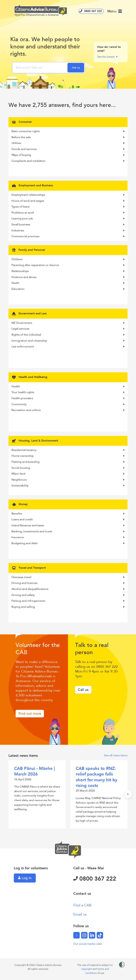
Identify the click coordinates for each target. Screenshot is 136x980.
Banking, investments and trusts (68, 531)
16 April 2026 (37, 789)
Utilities (68, 143)
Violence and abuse (68, 277)
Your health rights (68, 392)
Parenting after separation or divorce (68, 265)
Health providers (68, 398)
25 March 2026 (99, 794)
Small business (68, 224)
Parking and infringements (68, 601)
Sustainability (68, 485)
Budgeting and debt (68, 543)
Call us (83, 690)
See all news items (116, 755)
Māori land (68, 474)
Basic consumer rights (68, 131)
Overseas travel (68, 577)
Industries (68, 230)
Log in (25, 878)
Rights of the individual (68, 335)
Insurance (68, 537)
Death (68, 283)
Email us (80, 914)
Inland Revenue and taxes (68, 525)
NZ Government (68, 323)
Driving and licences (68, 583)
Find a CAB (82, 905)
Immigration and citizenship (68, 341)
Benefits (68, 514)
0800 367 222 (91, 11)
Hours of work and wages (68, 201)
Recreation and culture (68, 410)
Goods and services (68, 149)
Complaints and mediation (68, 161)
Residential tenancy (68, 450)
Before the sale (68, 137)
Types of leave (68, 207)
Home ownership (68, 456)
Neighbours (68, 480)
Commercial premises (68, 236)
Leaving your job (68, 218)
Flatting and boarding (68, 462)
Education (68, 289)
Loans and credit (68, 519)
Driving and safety (68, 595)
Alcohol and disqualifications (68, 589)
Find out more (30, 714)
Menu (115, 11)
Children (68, 259)
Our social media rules (88, 944)
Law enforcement (68, 347)
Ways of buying (68, 155)
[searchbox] (40, 68)
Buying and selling (68, 607)
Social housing (68, 468)
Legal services (68, 329)
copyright (87, 969)
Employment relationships (68, 195)
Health (68, 386)
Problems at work (68, 213)
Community (68, 404)
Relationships (68, 271)
